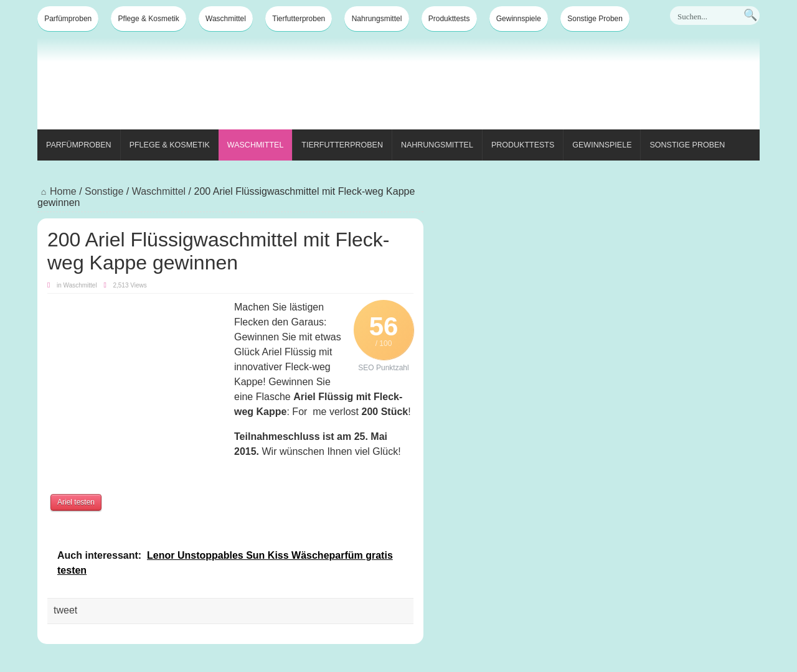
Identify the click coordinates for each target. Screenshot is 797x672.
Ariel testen (76, 502)
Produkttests (449, 19)
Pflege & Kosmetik (149, 19)
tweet (65, 610)
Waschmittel (226, 19)
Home (57, 191)
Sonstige (104, 191)
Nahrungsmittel (377, 19)
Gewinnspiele (519, 19)
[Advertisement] (533, 86)
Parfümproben (68, 19)
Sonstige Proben (595, 19)
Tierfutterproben (299, 19)
